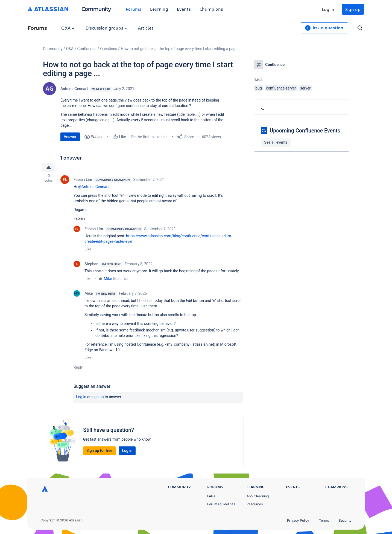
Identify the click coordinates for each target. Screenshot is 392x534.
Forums (134, 9)
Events (184, 9)
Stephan (91, 265)
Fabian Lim (83, 181)
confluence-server (281, 88)
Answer (70, 137)
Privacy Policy (298, 520)
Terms (324, 520)
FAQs (211, 496)
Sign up (353, 9)
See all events (276, 142)
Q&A (68, 28)
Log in (328, 9)
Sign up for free (99, 452)
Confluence (87, 49)
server (305, 88)
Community (96, 9)
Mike (108, 280)
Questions (109, 49)
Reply (78, 368)
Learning (159, 9)
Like (88, 250)
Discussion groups (106, 28)
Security (345, 520)
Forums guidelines (221, 504)
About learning (258, 496)
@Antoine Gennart (93, 188)
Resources (255, 504)
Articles (146, 28)
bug (258, 88)
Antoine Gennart (74, 89)
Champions (211, 9)
